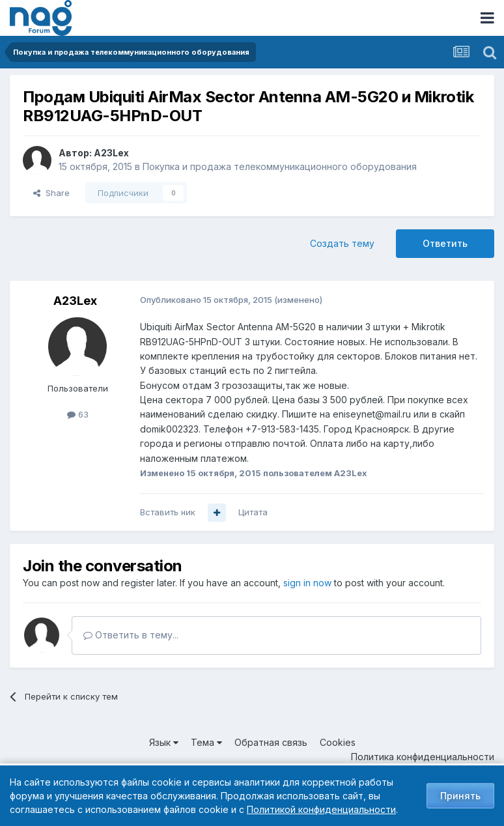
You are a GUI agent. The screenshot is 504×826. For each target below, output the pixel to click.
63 (78, 414)
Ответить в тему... (131, 635)
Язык (164, 742)
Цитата (253, 512)
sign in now (307, 583)
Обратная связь (271, 742)
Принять (460, 796)
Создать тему (342, 243)
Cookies (338, 742)
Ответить (445, 243)
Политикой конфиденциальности (321, 809)
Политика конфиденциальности (423, 757)
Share (51, 193)
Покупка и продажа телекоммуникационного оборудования (280, 166)
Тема (206, 742)
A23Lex (111, 153)
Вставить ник (168, 512)
